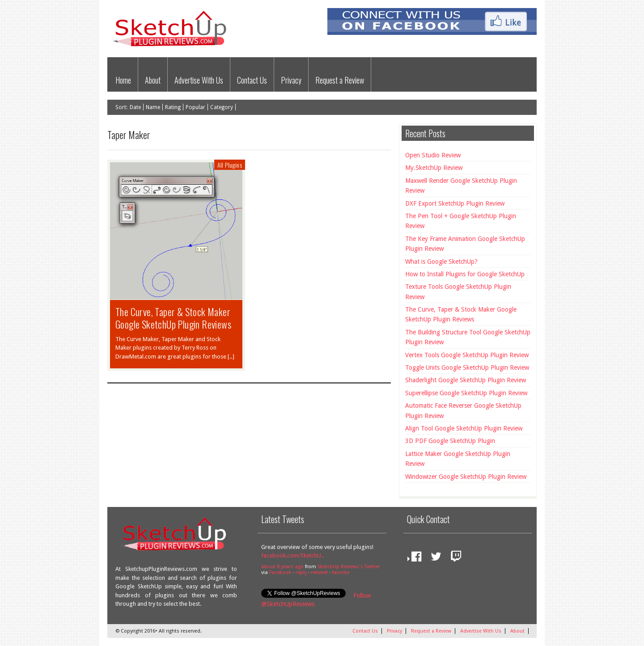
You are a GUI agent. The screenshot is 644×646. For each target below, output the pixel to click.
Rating (173, 107)
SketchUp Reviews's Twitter (349, 567)
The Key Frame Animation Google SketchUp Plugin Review (465, 244)
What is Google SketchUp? (441, 262)
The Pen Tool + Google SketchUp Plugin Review (461, 221)
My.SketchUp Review (434, 168)
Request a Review (340, 80)
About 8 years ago (282, 567)
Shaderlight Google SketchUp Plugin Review (466, 380)
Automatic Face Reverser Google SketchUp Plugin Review (463, 410)
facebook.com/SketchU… (293, 555)
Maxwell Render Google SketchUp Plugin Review (461, 186)
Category (222, 107)
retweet (319, 572)
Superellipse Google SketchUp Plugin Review (466, 393)
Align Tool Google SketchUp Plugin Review (464, 428)
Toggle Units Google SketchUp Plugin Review (467, 367)
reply (301, 572)
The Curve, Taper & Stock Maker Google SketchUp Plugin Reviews (173, 318)
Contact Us (252, 80)
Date (135, 107)
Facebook (280, 572)
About (153, 80)
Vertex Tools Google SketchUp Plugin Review (467, 355)
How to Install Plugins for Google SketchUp (465, 274)
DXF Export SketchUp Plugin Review (455, 203)
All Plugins (230, 165)
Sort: (121, 107)
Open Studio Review (433, 155)
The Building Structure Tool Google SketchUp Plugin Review (468, 337)
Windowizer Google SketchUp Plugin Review (466, 477)
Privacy (291, 80)
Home (123, 80)
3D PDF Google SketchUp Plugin (450, 441)
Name (153, 107)
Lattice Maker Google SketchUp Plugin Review (458, 459)
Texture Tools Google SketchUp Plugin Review (458, 291)
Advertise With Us (199, 80)
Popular (195, 107)
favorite (341, 572)
